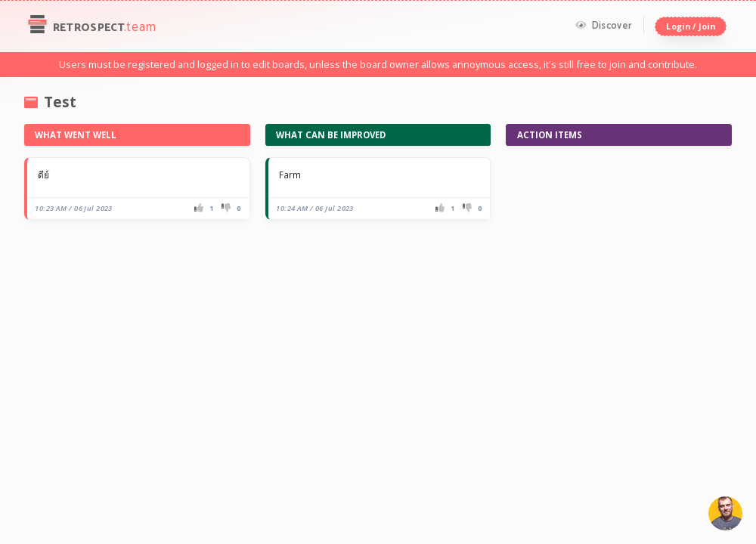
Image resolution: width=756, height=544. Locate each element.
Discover (604, 26)
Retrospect (90, 26)
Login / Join (690, 26)
